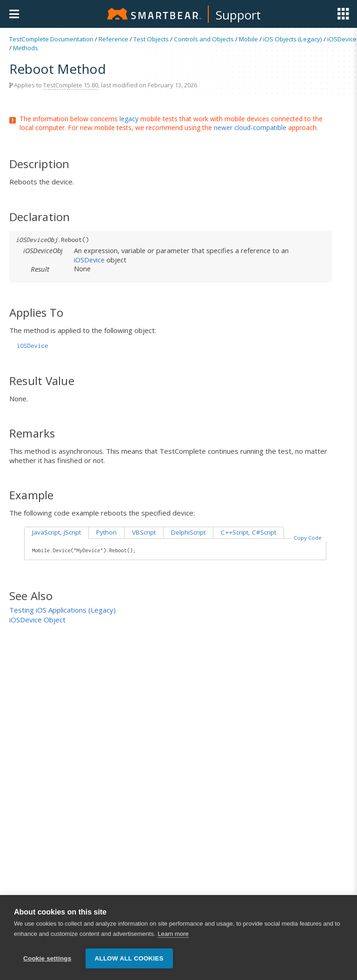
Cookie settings (47, 958)
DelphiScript (188, 532)
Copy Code (308, 538)
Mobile (248, 39)
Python (106, 532)
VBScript (144, 532)
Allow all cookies (129, 958)
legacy (129, 119)
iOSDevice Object (37, 620)
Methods (26, 48)
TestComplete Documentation (51, 39)
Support (238, 15)
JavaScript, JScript (56, 532)
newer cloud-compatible (250, 127)
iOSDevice (342, 39)
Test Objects (151, 39)
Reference (113, 39)
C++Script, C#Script (248, 532)
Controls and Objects (204, 39)
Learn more (173, 934)
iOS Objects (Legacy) (293, 39)
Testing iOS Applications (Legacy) (63, 610)
